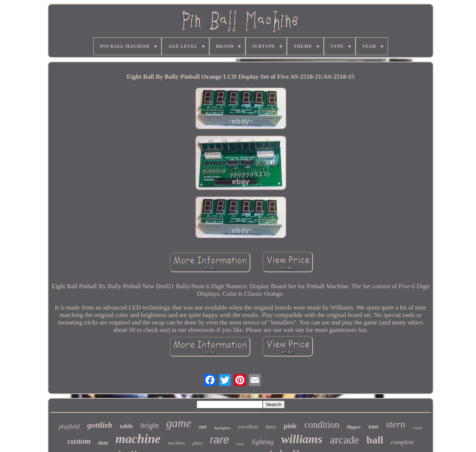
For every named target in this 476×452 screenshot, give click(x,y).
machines (176, 443)
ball (375, 440)
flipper (354, 427)
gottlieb (100, 425)
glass (198, 443)
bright (150, 426)
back (240, 444)
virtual (417, 428)
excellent (248, 427)
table (126, 426)
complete (402, 442)
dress (271, 427)
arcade (344, 440)
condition (322, 425)
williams (302, 439)
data (103, 443)
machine (138, 439)
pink (290, 426)
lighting (263, 442)
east (374, 426)
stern (395, 424)
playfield (69, 426)
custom (79, 441)
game (179, 423)
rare (219, 440)
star (203, 427)
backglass (223, 428)
